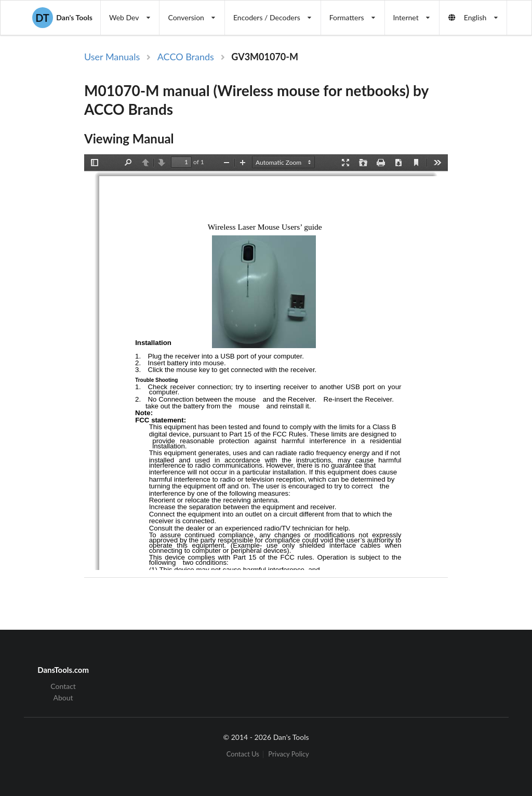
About (63, 698)
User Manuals (112, 57)
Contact (63, 686)
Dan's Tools (62, 18)
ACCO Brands (186, 57)
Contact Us (243, 754)
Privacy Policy (288, 754)
